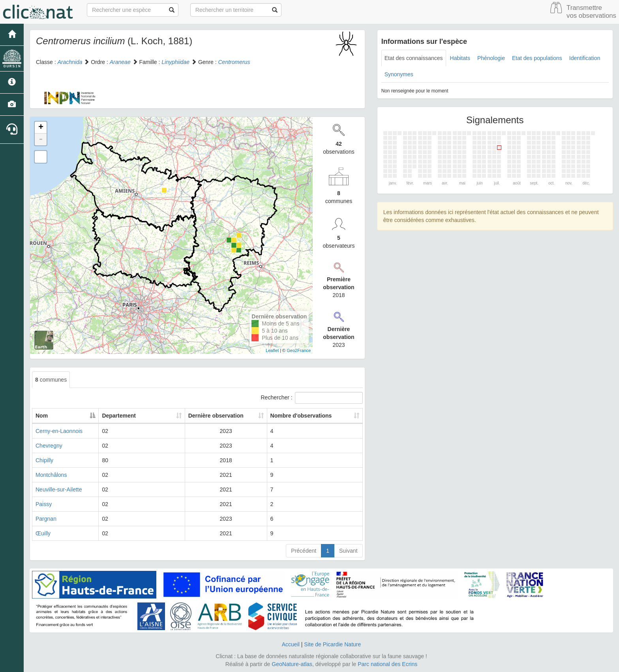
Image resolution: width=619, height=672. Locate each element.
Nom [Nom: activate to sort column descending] (42, 416)
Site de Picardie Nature (332, 644)
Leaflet (272, 350)
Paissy (44, 504)
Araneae (120, 62)
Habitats (460, 58)
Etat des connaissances (414, 58)
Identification (585, 58)
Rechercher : (312, 398)
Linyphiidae (175, 62)
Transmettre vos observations (591, 12)
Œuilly (43, 533)
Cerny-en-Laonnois (59, 431)
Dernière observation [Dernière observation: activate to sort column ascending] (199, 416)
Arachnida (70, 62)
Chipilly (44, 460)
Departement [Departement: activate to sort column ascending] (123, 416)
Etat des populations (537, 58)
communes (51, 380)
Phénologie (491, 58)
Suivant (348, 551)
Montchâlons (51, 475)
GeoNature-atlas (292, 664)
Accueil (291, 644)
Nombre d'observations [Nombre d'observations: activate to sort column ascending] (295, 416)
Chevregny (49, 446)
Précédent (304, 551)
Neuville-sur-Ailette (59, 489)
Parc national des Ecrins (387, 664)
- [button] (41, 139)
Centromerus (234, 62)
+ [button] (41, 128)
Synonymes (399, 74)
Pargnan (46, 519)
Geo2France (299, 350)
